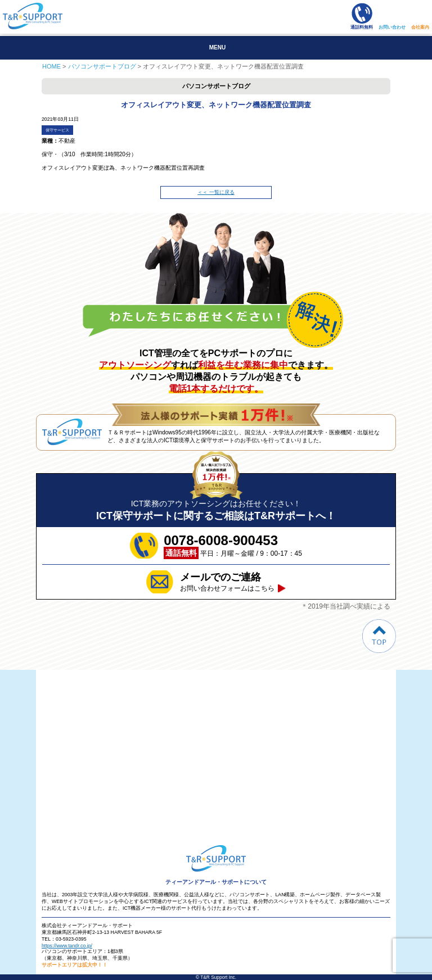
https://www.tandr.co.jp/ (67, 946)
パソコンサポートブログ (102, 66)
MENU (217, 47)
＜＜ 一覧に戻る (216, 192)
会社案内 (420, 27)
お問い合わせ (392, 27)
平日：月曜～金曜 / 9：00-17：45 (233, 546)
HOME (51, 66)
